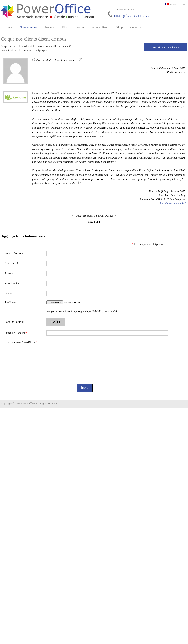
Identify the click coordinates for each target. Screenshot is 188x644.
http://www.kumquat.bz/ (173, 203)
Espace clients (100, 27)
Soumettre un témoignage (166, 47)
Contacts (135, 27)
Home (8, 27)
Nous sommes (28, 27)
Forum (80, 27)
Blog (65, 27)
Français (176, 4)
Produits (49, 27)
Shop (120, 27)
